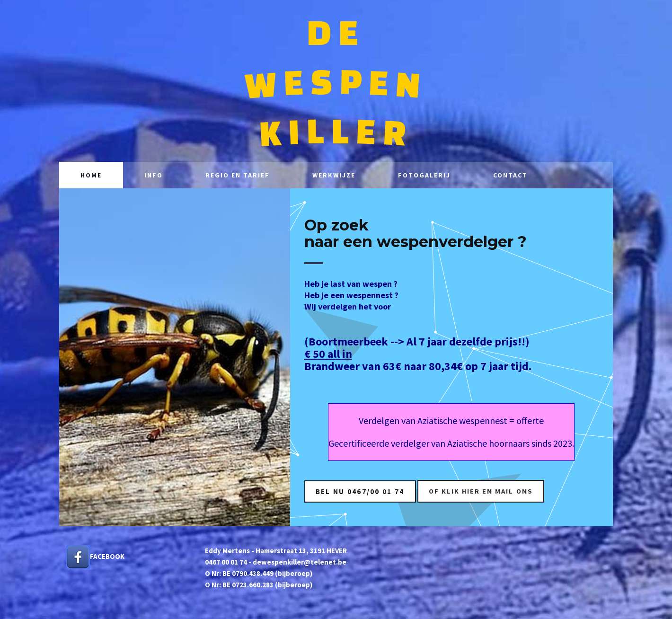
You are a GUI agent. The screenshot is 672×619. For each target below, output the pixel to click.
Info (154, 175)
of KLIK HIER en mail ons (483, 491)
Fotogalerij (424, 175)
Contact (510, 175)
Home (91, 175)
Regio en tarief (238, 175)
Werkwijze (334, 175)
